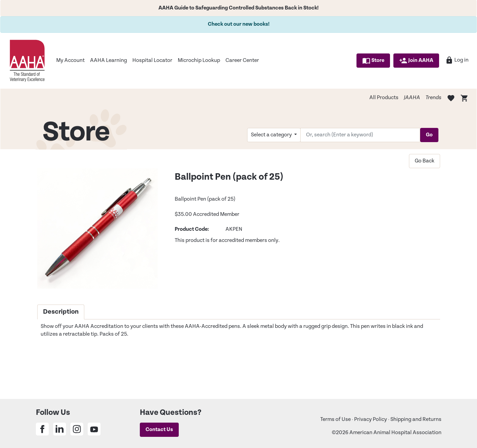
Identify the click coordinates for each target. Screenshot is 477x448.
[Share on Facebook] (42, 429)
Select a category (272, 135)
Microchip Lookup (199, 60)
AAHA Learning (109, 60)
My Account (70, 60)
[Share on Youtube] (94, 429)
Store (373, 61)
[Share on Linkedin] (60, 429)
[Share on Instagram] (77, 429)
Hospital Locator (152, 60)
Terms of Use (335, 419)
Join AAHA (416, 61)
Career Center (242, 60)
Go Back (425, 161)
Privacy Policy (371, 419)
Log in (457, 60)
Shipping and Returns (416, 419)
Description (61, 312)
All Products (384, 98)
